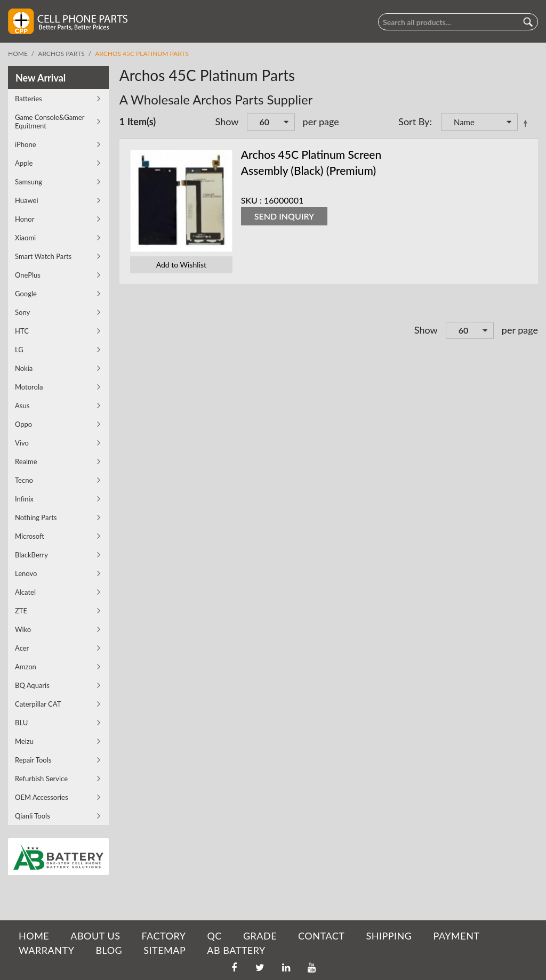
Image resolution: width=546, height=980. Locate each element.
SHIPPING (389, 936)
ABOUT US (95, 936)
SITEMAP (164, 950)
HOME (34, 936)
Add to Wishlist (181, 265)
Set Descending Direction (527, 123)
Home (18, 54)
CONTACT (321, 936)
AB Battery (236, 950)
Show (227, 122)
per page (321, 122)
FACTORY (163, 936)
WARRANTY (46, 950)
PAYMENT (457, 936)
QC (214, 936)
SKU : (251, 200)
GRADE (260, 936)
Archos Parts (61, 54)
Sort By (414, 122)
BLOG (109, 950)
